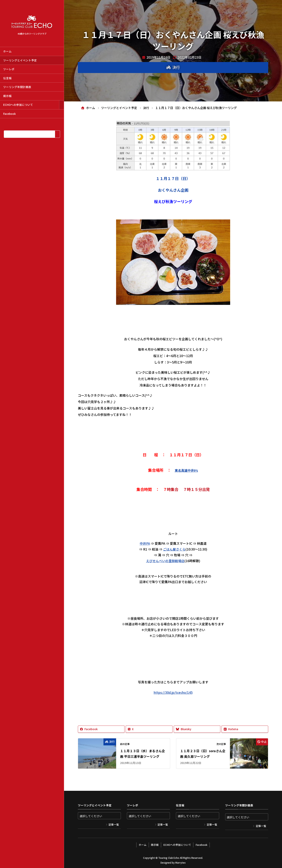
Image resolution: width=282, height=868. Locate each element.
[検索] (57, 134)
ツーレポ (9, 69)
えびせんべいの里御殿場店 (165, 561)
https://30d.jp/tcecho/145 (173, 692)
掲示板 (7, 96)
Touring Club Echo (169, 857)
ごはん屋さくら (174, 549)
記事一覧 (114, 824)
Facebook (10, 114)
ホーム (7, 51)
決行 (176, 67)
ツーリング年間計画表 (17, 87)
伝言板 (7, 78)
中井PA (145, 543)
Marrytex (181, 862)
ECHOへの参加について (18, 105)
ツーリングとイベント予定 (20, 60)
